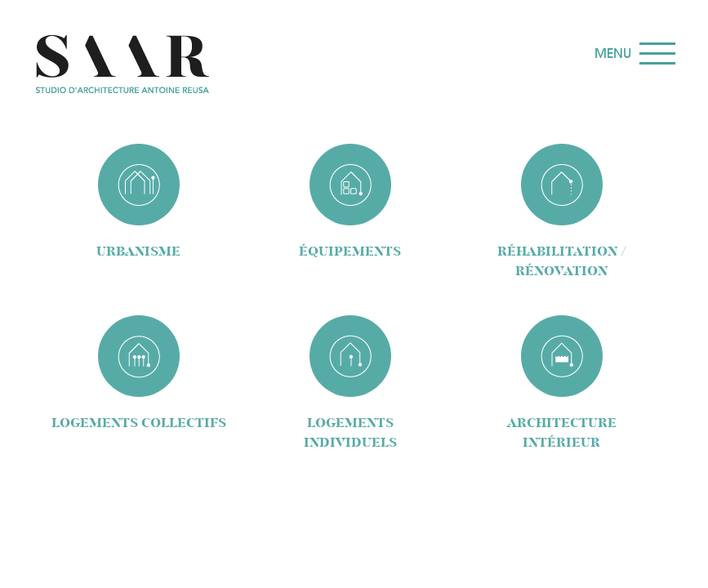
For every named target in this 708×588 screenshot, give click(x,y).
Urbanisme (138, 251)
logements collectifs (139, 423)
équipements (350, 251)
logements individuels (350, 432)
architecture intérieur (562, 432)
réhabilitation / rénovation (562, 261)
